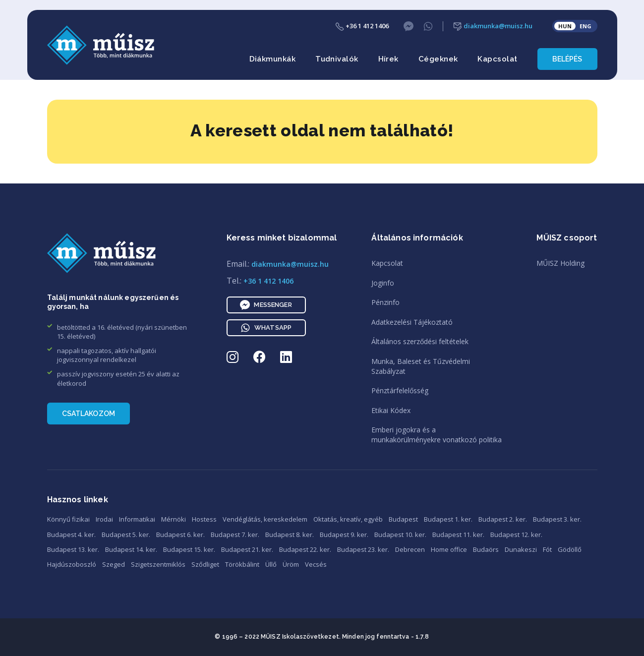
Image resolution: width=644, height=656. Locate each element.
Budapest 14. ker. (131, 549)
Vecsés (316, 564)
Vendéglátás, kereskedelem (265, 519)
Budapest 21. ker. (247, 549)
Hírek (388, 59)
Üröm (291, 564)
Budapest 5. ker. (126, 535)
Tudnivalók (337, 59)
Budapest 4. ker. (71, 535)
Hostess (204, 519)
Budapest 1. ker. (448, 519)
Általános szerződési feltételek (420, 341)
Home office (449, 549)
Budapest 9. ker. (344, 535)
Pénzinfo (385, 302)
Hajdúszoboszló (72, 564)
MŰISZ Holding (560, 263)
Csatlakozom (89, 414)
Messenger (266, 305)
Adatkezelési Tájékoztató (412, 322)
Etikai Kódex (391, 410)
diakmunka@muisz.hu (493, 26)
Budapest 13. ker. (73, 549)
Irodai (104, 519)
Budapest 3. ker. (557, 519)
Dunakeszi (521, 549)
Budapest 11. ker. (458, 535)
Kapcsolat (497, 59)
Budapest (403, 519)
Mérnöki (174, 519)
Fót (547, 549)
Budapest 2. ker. (503, 519)
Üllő (271, 564)
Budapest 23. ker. (363, 549)
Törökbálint (242, 564)
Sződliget (205, 564)
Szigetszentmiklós (158, 564)
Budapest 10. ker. (400, 535)
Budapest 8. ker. (290, 535)
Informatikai (137, 519)
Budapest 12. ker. (516, 535)
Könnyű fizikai (68, 519)
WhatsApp (266, 328)
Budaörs (486, 549)
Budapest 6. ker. (180, 535)
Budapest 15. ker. (189, 549)
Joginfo (383, 283)
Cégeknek (438, 59)
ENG (585, 26)
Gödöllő (570, 549)
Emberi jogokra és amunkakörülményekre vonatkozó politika (437, 435)
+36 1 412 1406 (362, 26)
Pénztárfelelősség (400, 390)
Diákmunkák (273, 59)
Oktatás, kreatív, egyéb (348, 519)
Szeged (114, 564)
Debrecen (410, 549)
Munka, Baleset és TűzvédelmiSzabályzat (421, 366)
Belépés (567, 59)
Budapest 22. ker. (305, 549)
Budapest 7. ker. (235, 535)
